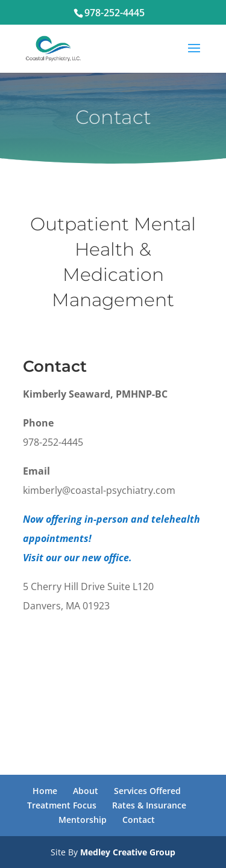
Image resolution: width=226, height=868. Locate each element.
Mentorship (83, 820)
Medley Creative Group (128, 852)
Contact (139, 820)
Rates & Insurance (149, 805)
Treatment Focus (62, 805)
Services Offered (147, 791)
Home (45, 791)
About (86, 791)
